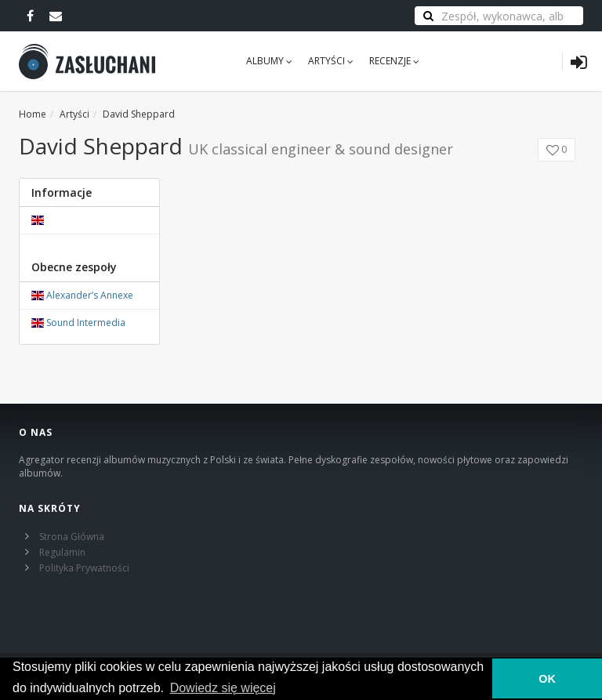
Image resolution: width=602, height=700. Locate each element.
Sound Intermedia (86, 323)
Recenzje (394, 61)
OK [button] (547, 679)
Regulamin (62, 552)
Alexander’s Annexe (90, 295)
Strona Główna (72, 537)
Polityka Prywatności (84, 568)
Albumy (269, 61)
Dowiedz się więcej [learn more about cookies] (223, 688)
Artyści (331, 61)
